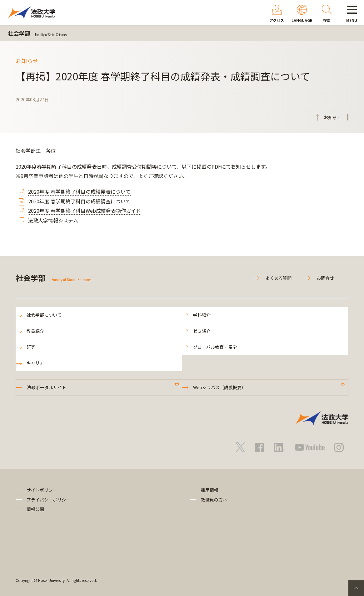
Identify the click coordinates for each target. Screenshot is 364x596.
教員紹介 (35, 331)
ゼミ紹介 (202, 331)
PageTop (356, 588)
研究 (31, 347)
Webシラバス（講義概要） (219, 387)
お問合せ (325, 278)
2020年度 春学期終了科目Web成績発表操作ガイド (85, 211)
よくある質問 (278, 278)
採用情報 (210, 490)
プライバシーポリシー (48, 500)
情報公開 (35, 509)
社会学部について (44, 315)
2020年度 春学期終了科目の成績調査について (79, 201)
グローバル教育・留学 (215, 347)
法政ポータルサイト (47, 387)
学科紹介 (202, 315)
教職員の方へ (214, 500)
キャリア (35, 363)
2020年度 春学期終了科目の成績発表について (79, 191)
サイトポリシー (42, 490)
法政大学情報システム (53, 220)
